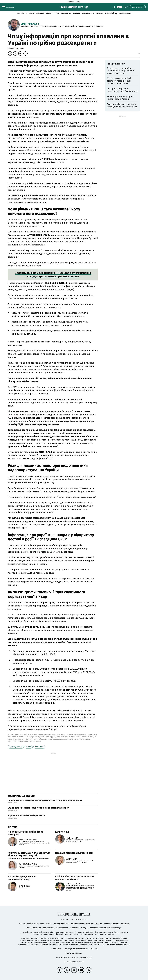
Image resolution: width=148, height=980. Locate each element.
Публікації (30, 13)
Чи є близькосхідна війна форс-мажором (26, 833)
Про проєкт (39, 924)
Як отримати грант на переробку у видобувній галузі (122, 90)
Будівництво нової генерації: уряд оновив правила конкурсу (38, 808)
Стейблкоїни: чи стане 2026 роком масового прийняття (75, 878)
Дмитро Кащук (30, 24)
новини (20, 13)
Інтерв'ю (99, 13)
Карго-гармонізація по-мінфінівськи (26, 816)
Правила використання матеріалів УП (86, 924)
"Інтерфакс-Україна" (83, 932)
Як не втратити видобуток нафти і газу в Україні (120, 98)
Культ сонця (62, 832)
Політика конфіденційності (57, 924)
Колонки (40, 13)
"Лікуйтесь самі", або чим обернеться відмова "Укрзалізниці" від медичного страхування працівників (29, 855)
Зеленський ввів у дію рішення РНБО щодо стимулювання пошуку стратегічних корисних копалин (53, 275)
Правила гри (66, 13)
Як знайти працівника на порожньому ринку (22, 878)
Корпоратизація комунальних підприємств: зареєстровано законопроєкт (45, 800)
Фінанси (77, 13)
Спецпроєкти (88, 13)
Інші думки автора (116, 64)
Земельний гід (111, 13)
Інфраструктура (52, 13)
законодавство (16, 747)
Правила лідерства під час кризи (74, 853)
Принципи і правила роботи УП (116, 924)
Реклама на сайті (26, 924)
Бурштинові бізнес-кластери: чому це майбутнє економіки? (122, 106)
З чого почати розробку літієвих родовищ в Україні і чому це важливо (121, 71)
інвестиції (39, 747)
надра (29, 747)
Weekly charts (125, 13)
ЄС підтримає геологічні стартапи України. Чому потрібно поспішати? (119, 81)
